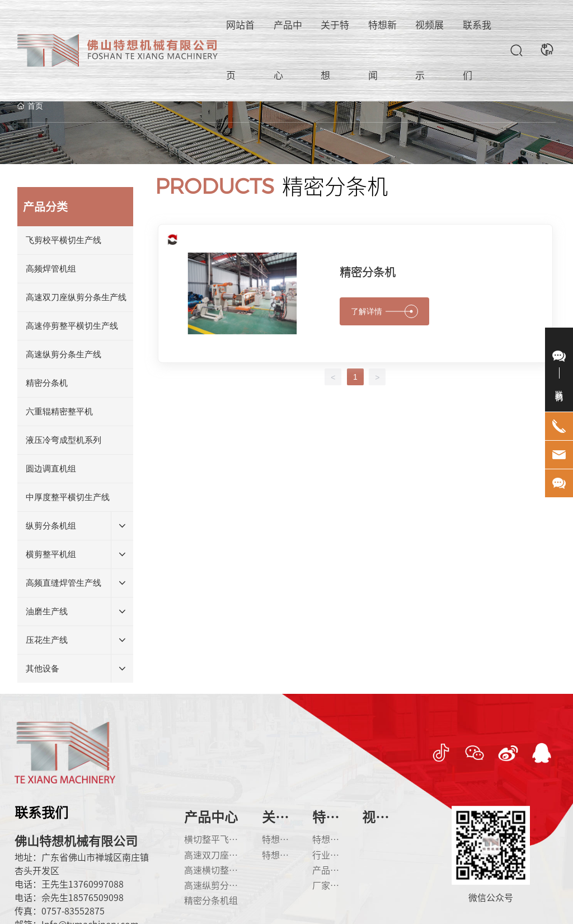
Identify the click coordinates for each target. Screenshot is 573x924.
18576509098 (96, 898)
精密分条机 (368, 272)
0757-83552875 (73, 911)
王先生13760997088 (83, 884)
